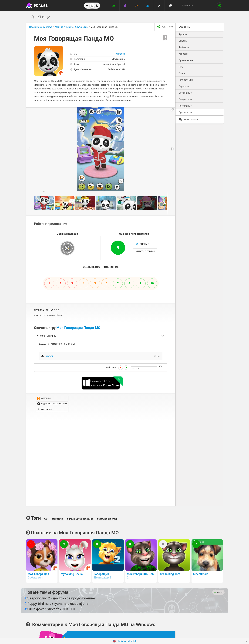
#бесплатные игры (107, 519)
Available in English (127, 641)
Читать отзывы (145, 251)
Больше (218, 592)
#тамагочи (57, 519)
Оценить (143, 244)
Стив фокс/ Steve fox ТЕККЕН (50, 609)
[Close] (246, 641)
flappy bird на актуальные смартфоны (57, 604)
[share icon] (165, 27)
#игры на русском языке (80, 519)
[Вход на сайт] (220, 6)
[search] (119, 17)
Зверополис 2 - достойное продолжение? (60, 598)
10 (152, 283)
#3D (45, 519)
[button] (172, 110)
